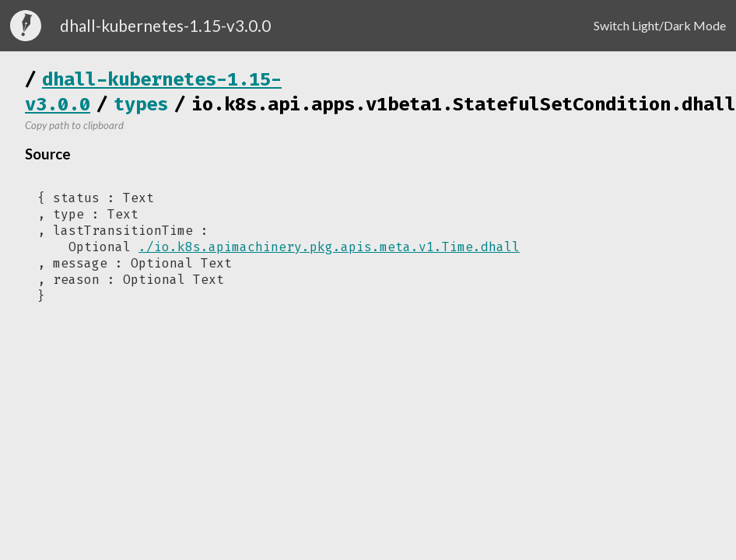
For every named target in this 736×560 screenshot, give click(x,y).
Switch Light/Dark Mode (660, 25)
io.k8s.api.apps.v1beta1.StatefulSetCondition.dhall (464, 104)
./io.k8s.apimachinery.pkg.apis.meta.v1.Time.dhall (329, 247)
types (141, 104)
